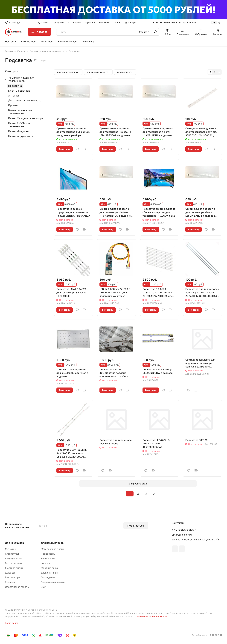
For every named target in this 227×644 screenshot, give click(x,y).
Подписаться (136, 526)
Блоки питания (14, 563)
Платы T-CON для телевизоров (19, 125)
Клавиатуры (12, 554)
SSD (43, 587)
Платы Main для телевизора (26, 118)
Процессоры (48, 554)
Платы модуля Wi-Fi (21, 136)
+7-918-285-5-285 (164, 23)
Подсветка (15, 86)
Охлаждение (48, 577)
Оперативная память (17, 587)
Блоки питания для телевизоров (20, 112)
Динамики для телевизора (25, 100)
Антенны (13, 96)
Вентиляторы (13, 577)
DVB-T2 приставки (20, 91)
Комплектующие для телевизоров (21, 79)
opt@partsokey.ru (182, 535)
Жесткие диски (14, 568)
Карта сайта (12, 623)
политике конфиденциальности (151, 616)
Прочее (13, 105)
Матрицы (10, 549)
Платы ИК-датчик (19, 131)
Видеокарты (48, 558)
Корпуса (46, 563)
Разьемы (10, 582)
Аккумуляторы (13, 558)
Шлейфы (10, 573)
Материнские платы (52, 549)
